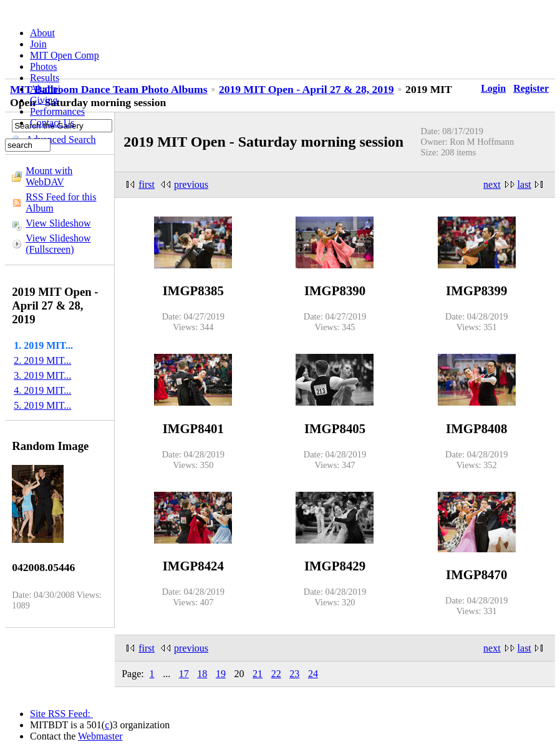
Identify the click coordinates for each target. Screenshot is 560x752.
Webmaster (100, 736)
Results (45, 78)
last (524, 184)
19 (221, 674)
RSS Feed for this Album (61, 203)
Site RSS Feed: (61, 714)
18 (202, 674)
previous (191, 184)
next (492, 184)
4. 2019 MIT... (42, 390)
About (42, 33)
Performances (57, 111)
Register (531, 88)
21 (258, 674)
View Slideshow (58, 223)
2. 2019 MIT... (42, 360)
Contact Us (52, 123)
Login (493, 88)
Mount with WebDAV (49, 176)
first (147, 184)
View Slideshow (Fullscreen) (58, 244)
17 (184, 674)
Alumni (45, 89)
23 (294, 674)
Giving (44, 100)
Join (38, 44)
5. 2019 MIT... (42, 405)
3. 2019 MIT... (42, 375)
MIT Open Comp (65, 55)
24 (313, 674)
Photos (44, 66)
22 (276, 674)
